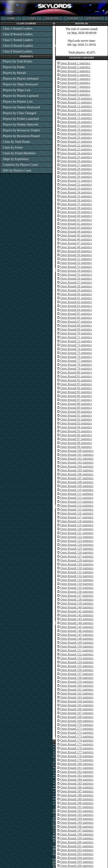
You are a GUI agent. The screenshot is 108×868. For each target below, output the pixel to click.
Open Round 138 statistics (77, 599)
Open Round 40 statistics (76, 216)
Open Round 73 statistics (76, 345)
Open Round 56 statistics (76, 278)
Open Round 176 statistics (77, 748)
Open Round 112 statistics (77, 498)
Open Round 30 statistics (76, 177)
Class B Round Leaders (18, 34)
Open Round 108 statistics (77, 482)
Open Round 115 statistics (77, 509)
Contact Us (54, 850)
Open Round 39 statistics (76, 212)
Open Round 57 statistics (76, 282)
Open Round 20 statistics (76, 138)
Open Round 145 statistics (77, 627)
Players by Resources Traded (21, 130)
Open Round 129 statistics (77, 564)
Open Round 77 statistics (76, 361)
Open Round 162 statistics (77, 693)
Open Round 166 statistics (77, 709)
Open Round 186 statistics (77, 787)
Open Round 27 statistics (76, 165)
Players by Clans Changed (20, 113)
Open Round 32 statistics (76, 185)
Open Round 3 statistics (75, 71)
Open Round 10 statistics (76, 98)
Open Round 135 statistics (77, 588)
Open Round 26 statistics (76, 161)
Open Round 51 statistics (76, 259)
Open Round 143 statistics (77, 619)
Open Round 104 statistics (77, 466)
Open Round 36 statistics (76, 200)
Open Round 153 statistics (77, 658)
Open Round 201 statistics (77, 846)
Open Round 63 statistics (76, 306)
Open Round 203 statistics (77, 854)
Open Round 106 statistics (77, 474)
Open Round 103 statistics (77, 462)
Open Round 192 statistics (77, 811)
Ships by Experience (16, 159)
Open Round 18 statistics (76, 130)
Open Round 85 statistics (76, 392)
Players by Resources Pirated (21, 136)
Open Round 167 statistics (77, 713)
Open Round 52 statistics (76, 263)
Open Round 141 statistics (77, 611)
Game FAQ (54, 863)
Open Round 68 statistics (76, 325)
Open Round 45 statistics (76, 235)
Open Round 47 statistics (76, 243)
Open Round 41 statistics (76, 220)
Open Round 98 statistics (76, 443)
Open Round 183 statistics (77, 776)
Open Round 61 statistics (76, 298)
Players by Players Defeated (21, 79)
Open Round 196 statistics (77, 827)
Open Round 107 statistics (77, 478)
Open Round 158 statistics (77, 678)
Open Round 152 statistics (77, 654)
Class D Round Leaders (18, 46)
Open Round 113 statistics (77, 502)
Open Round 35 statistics (76, 196)
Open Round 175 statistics (77, 744)
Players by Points (14, 67)
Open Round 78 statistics (76, 365)
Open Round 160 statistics (77, 686)
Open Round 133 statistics (77, 580)
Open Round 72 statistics (76, 341)
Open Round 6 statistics (75, 83)
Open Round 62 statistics (76, 302)
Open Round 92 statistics (76, 419)
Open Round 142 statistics (77, 615)
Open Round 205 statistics (77, 862)
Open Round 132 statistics (77, 576)
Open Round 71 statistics (76, 337)
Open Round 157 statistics (77, 674)
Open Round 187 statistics (77, 791)
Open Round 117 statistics (77, 517)
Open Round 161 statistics (77, 689)
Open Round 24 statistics (76, 153)
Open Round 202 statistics (77, 850)
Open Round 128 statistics (77, 560)
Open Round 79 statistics (76, 368)
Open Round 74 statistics (76, 349)
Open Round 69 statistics (76, 329)
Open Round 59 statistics (76, 290)
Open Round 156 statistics (77, 670)
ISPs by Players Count (17, 170)
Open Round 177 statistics (77, 752)
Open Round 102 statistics (77, 459)
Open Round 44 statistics (76, 231)
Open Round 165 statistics (77, 705)
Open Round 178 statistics (77, 756)
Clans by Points (13, 147)
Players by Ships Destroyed (20, 84)
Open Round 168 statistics (77, 717)
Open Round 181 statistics (77, 768)
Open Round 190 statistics (77, 803)
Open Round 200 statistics (77, 842)
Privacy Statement (54, 833)
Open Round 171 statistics (77, 729)
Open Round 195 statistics (77, 823)
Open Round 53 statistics (76, 267)
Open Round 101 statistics (77, 455)
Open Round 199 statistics (77, 838)
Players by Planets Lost (18, 102)
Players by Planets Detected (20, 124)
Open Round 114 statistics (77, 506)
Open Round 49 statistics (76, 251)
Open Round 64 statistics (76, 310)
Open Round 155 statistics (77, 666)
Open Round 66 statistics (76, 318)
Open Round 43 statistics (76, 228)
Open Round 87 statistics (76, 400)
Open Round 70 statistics (76, 333)
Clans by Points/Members (19, 153)
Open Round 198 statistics (77, 834)
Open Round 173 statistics (77, 736)
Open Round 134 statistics (77, 584)
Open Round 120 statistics (77, 529)
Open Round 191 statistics (77, 807)
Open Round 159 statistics (77, 682)
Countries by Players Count (20, 165)
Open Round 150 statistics (77, 646)
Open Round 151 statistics (77, 650)
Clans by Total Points (16, 142)
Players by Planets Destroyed (21, 107)
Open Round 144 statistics (77, 623)
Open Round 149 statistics (77, 643)
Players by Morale (14, 73)
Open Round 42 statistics (76, 224)
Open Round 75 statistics (76, 353)
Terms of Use (54, 816)
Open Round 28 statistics (76, 169)
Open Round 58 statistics (76, 286)
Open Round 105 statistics (77, 470)
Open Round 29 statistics (76, 173)
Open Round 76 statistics (76, 357)
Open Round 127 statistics (77, 556)
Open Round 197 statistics (77, 830)
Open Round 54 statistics (76, 271)
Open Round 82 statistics (76, 380)
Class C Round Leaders (18, 40)
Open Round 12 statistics (76, 106)
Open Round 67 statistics (76, 322)
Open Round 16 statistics (76, 122)
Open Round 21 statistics (76, 141)
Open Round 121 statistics (77, 533)
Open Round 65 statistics (76, 314)
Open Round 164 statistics (77, 701)
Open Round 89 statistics (76, 408)
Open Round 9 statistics (75, 94)
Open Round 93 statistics (76, 423)
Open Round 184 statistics (77, 780)
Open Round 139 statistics (77, 603)
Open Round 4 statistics (75, 75)
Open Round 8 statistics (75, 91)
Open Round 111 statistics (77, 494)
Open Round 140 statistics (77, 607)
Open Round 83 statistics (76, 384)
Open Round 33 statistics (76, 188)
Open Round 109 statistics (77, 486)
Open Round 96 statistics (76, 435)
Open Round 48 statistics (76, 247)
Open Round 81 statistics (76, 376)
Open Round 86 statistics (76, 396)
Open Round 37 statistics (76, 204)
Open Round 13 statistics (76, 110)
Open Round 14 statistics (76, 114)
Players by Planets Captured (21, 96)
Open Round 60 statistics (76, 294)
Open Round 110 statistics (77, 490)
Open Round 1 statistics (75, 63)
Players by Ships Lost (17, 90)
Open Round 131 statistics (77, 572)
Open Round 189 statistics (77, 799)
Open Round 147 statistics (77, 635)
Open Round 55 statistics (76, 275)
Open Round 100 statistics (77, 451)
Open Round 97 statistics (76, 439)
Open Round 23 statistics (76, 149)
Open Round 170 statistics (77, 725)
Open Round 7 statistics (75, 87)
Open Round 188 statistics (77, 795)
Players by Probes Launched (21, 119)
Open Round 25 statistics (76, 157)
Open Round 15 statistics (76, 118)
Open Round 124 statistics (77, 545)
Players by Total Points (17, 61)
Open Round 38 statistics (76, 208)
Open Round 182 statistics (77, 772)
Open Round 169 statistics (77, 721)
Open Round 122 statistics (77, 537)
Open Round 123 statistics (77, 541)
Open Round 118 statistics (77, 521)
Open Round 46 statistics (76, 239)
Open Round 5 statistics (75, 79)
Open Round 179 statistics (77, 760)
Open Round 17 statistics (76, 126)
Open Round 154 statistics (77, 662)
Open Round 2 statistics (75, 67)
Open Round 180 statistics (77, 764)
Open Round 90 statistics (76, 412)
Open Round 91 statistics (76, 415)
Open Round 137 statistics (77, 596)
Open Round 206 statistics (77, 866)
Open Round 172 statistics (77, 733)
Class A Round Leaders (18, 28)
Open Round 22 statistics (76, 145)
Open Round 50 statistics (76, 255)
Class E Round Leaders (18, 51)
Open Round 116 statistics (77, 513)
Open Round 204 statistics (77, 858)
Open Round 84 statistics (76, 388)
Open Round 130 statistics (77, 568)
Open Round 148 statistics (77, 639)
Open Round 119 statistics (77, 525)
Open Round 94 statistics (76, 427)
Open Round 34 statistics (76, 192)
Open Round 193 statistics (77, 815)
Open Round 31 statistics (76, 181)
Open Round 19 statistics (76, 134)
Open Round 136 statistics (77, 592)
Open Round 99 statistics (76, 447)
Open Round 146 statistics (77, 631)
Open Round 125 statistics (77, 549)
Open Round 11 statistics (76, 102)
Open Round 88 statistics (76, 404)
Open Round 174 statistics (77, 740)
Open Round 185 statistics (77, 783)
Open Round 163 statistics (77, 697)
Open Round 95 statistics (76, 431)
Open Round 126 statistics (77, 552)
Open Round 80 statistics (76, 372)
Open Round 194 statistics (77, 819)
